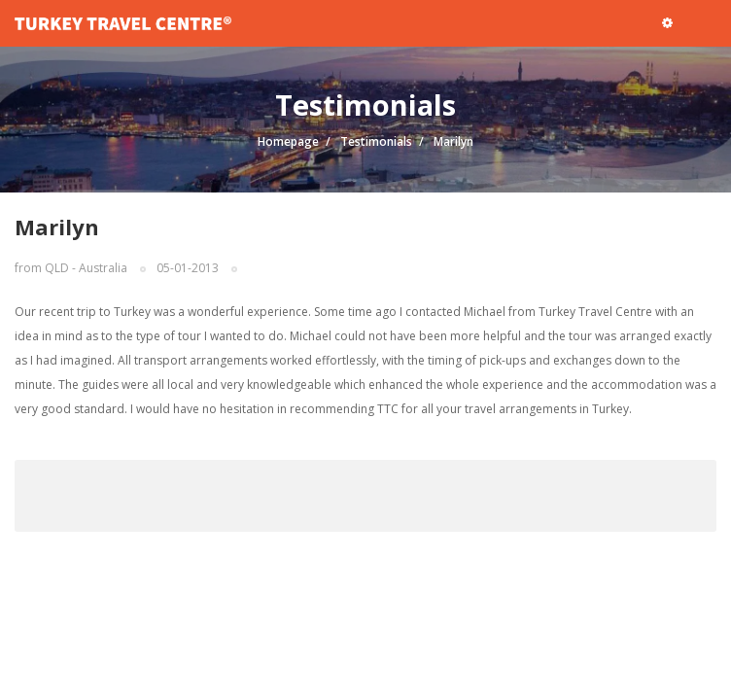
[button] (667, 22)
